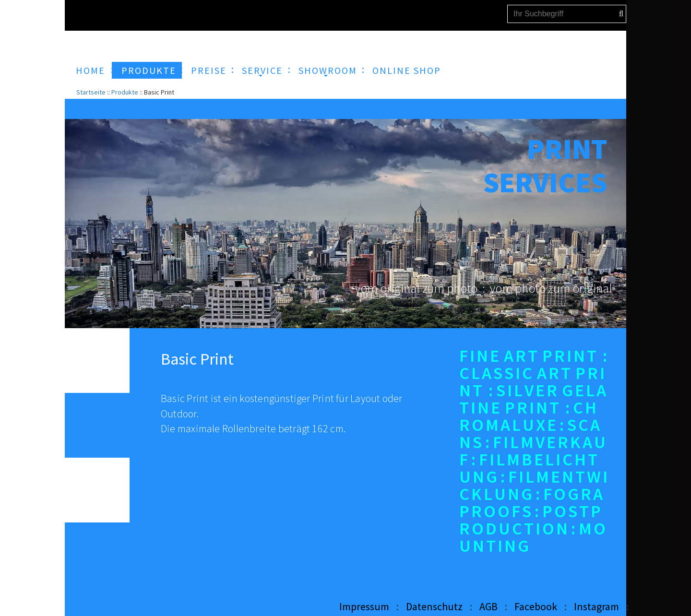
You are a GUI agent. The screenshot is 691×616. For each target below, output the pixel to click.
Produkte (125, 92)
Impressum (364, 606)
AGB (488, 606)
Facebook (536, 606)
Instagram (596, 606)
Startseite (91, 92)
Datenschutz (434, 606)
